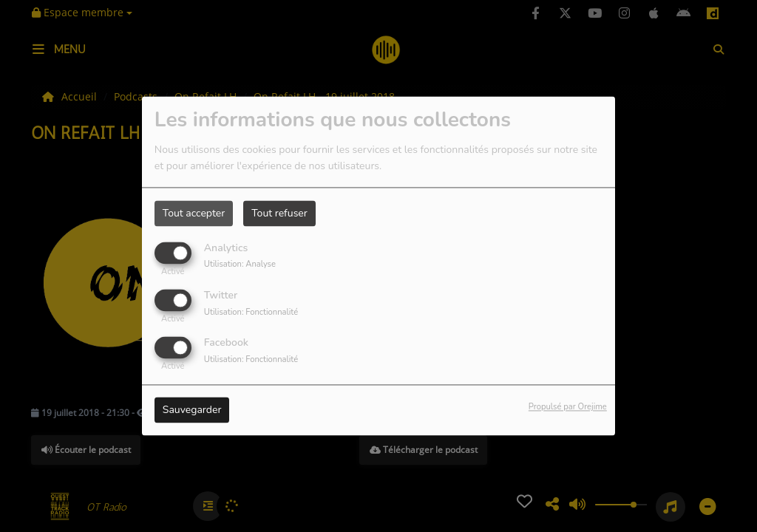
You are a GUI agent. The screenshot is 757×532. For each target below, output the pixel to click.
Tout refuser (279, 213)
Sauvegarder (192, 410)
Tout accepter (194, 213)
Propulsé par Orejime (568, 407)
